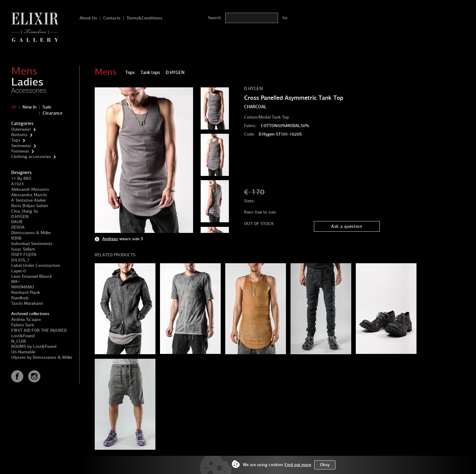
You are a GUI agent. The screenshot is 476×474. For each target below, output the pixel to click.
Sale (47, 107)
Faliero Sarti (23, 325)
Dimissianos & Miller (31, 233)
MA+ (16, 282)
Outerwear (21, 129)
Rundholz (20, 298)
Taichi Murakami (27, 303)
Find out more (298, 465)
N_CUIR (19, 341)
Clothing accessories (31, 157)
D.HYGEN (20, 217)
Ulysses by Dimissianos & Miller (42, 357)
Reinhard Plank (26, 292)
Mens (24, 71)
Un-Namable (23, 352)
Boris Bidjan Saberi (30, 206)
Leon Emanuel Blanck (32, 276)
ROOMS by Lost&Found (34, 346)
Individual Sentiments (32, 244)
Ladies (27, 82)
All (14, 107)
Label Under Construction (36, 266)
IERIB (16, 238)
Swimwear (21, 146)
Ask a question (347, 226)
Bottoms (19, 135)
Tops (16, 140)
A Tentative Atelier (29, 200)
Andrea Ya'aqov (26, 319)
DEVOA (18, 227)
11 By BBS (21, 178)
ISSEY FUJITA (24, 255)
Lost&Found (23, 336)
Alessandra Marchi (29, 195)
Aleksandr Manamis (30, 189)
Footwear (20, 151)
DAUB (17, 222)
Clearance (53, 113)
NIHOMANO (23, 287)
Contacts (112, 18)
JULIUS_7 (20, 260)
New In (29, 107)
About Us (88, 18)
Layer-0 (19, 271)
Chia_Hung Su (25, 211)
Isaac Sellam (23, 249)
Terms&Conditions (144, 18)
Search (214, 18)
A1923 (17, 184)
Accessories (29, 91)
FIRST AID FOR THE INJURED (39, 330)
